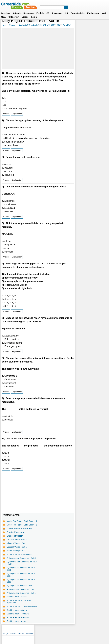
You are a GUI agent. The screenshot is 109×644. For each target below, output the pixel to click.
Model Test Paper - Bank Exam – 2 (22, 521)
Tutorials (95, 26)
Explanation (17, 114)
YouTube (75, 629)
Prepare (56, 4)
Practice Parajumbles (16, 532)
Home (4, 25)
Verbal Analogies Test (16, 551)
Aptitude (17, 10)
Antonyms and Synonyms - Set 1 (21, 593)
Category (13, 25)
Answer (6, 114)
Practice (70, 4)
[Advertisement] (38, 49)
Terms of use (53, 629)
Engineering (93, 10)
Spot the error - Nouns (17, 621)
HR (66, 10)
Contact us (40, 629)
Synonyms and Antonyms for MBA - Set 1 (22, 563)
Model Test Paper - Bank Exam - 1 (22, 525)
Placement (57, 10)
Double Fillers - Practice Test (19, 528)
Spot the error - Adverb (17, 610)
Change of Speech (15, 536)
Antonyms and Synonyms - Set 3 (21, 558)
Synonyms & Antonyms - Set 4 (20, 586)
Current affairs (78, 10)
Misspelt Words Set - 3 (17, 540)
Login (34, 13)
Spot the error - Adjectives (18, 617)
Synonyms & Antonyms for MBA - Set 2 (21, 569)
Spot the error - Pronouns (18, 614)
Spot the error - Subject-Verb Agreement (19, 602)
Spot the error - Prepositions (19, 554)
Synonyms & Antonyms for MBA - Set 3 (21, 581)
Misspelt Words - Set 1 (17, 547)
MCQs (79, 26)
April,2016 (67, 25)
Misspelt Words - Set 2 (17, 543)
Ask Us (65, 629)
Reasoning (29, 10)
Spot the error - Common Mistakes (22, 606)
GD (48, 10)
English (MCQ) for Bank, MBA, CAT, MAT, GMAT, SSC (40, 25)
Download (102, 26)
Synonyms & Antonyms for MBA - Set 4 (21, 575)
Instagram (86, 629)
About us (29, 629)
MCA (104, 10)
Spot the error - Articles (17, 597)
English (40, 10)
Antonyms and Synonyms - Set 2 (21, 589)
